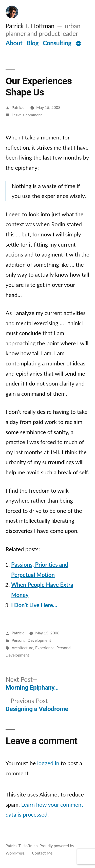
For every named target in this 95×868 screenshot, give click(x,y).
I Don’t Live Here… (34, 605)
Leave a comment (27, 115)
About (14, 43)
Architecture (23, 648)
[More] (79, 44)
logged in (48, 763)
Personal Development (31, 640)
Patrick (18, 107)
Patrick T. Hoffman (30, 26)
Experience (45, 648)
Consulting (57, 43)
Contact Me (42, 853)
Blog (33, 43)
